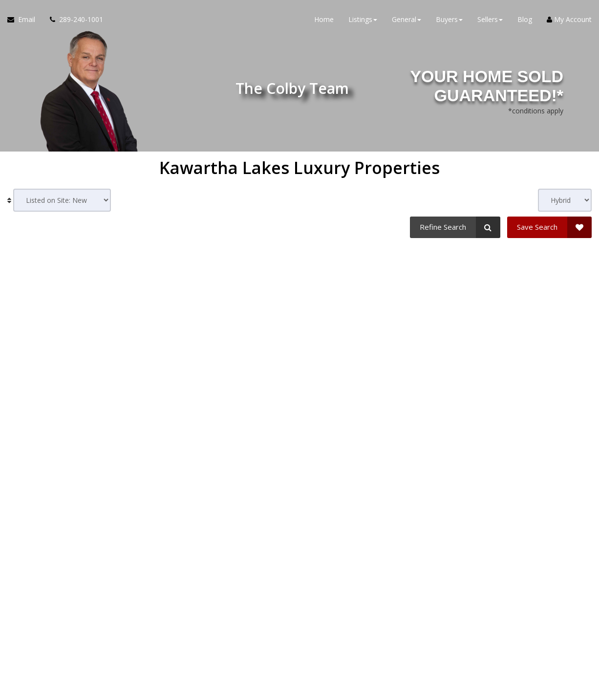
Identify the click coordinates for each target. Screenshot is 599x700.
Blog (525, 19)
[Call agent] (73, 20)
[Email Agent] (25, 20)
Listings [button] (363, 19)
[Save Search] (549, 227)
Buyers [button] (449, 19)
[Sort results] (62, 200)
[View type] (565, 200)
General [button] (406, 19)
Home (324, 19)
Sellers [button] (490, 19)
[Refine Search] (455, 227)
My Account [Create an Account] (569, 19)
